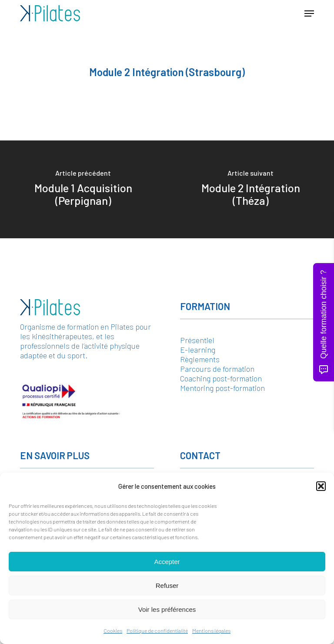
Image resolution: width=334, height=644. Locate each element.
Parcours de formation (217, 369)
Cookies (113, 631)
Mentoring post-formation (222, 388)
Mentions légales (211, 631)
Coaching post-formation (221, 378)
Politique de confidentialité (157, 631)
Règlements (200, 359)
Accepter (167, 562)
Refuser (167, 586)
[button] (321, 486)
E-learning (198, 350)
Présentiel (197, 340)
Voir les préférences (167, 609)
